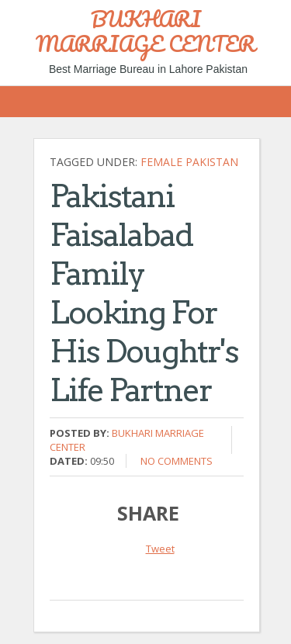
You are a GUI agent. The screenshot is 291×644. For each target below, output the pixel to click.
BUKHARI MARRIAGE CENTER (145, 31)
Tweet (160, 549)
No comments (177, 461)
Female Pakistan (189, 162)
